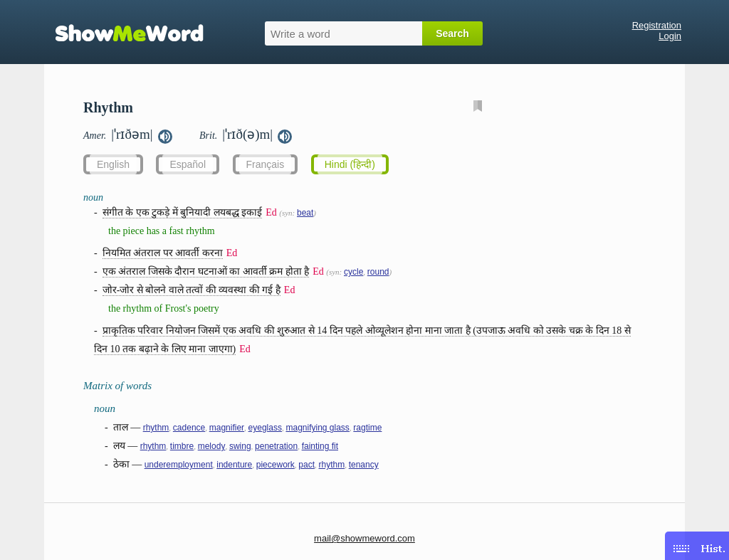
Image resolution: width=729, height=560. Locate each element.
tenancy (364, 465)
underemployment (179, 465)
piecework (276, 465)
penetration (276, 446)
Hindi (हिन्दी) (350, 164)
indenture (234, 465)
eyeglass (265, 428)
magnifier (227, 428)
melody (212, 446)
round (378, 272)
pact (306, 465)
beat (305, 213)
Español (188, 164)
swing (240, 446)
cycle (353, 272)
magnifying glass (317, 428)
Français (266, 164)
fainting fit (320, 446)
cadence (189, 428)
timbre (182, 446)
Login (670, 36)
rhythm (156, 428)
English (113, 164)
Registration (657, 25)
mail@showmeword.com (364, 538)
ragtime (367, 428)
